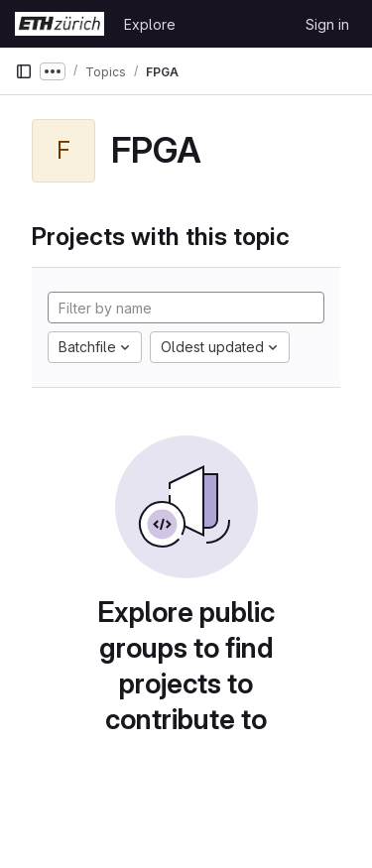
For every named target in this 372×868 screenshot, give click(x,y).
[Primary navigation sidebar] (24, 71)
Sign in (327, 24)
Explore (150, 24)
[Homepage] (60, 24)
